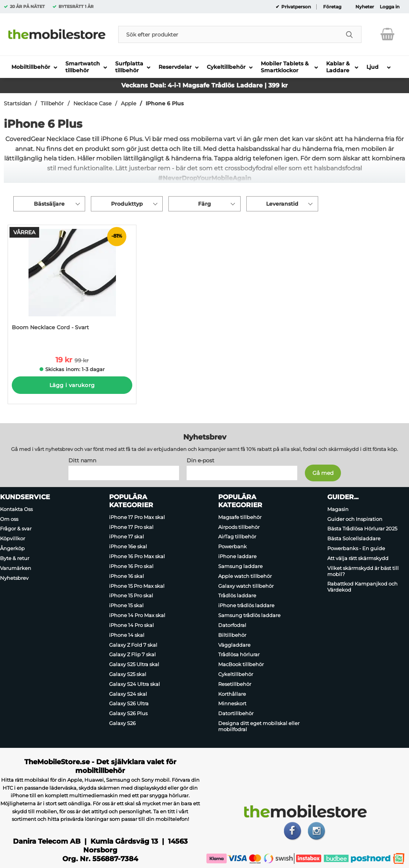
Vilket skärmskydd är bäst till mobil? (363, 571)
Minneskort (232, 704)
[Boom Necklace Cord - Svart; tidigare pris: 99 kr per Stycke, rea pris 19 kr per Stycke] (72, 285)
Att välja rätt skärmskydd (358, 558)
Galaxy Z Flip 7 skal (132, 654)
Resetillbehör (235, 684)
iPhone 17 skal (127, 537)
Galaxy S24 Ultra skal (135, 684)
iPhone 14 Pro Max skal (137, 615)
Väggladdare (234, 645)
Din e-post (201, 460)
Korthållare (232, 694)
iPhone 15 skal (126, 605)
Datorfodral (232, 625)
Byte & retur (15, 558)
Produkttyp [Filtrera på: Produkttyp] (127, 204)
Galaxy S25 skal (128, 674)
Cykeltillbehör (236, 674)
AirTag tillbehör (237, 537)
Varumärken (16, 568)
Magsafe (197, 85)
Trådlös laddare (237, 595)
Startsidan (17, 103)
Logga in (390, 7)
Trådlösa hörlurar (239, 654)
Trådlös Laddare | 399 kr (250, 85)
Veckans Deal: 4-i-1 (152, 85)
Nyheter (365, 7)
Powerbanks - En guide (356, 548)
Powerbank (232, 546)
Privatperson (296, 7)
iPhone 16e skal (128, 546)
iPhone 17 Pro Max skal (137, 517)
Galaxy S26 (122, 723)
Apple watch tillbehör (245, 576)
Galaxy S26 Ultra (129, 704)
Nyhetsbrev (14, 578)
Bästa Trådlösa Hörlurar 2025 (362, 529)
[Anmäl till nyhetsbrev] (323, 473)
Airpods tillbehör (239, 527)
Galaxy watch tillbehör (246, 586)
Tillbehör (52, 103)
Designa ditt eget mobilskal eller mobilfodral (259, 726)
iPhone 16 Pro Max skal (137, 556)
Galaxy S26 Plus (128, 713)
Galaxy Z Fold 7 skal (133, 645)
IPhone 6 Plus (165, 103)
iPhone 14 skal (127, 635)
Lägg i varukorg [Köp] (72, 385)
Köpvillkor (13, 538)
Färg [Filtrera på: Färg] (204, 204)
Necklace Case (92, 103)
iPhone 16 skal (127, 576)
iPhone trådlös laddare (246, 605)
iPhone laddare (237, 556)
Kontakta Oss (16, 509)
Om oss (9, 519)
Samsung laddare (240, 566)
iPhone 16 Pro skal (131, 566)
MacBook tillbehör (241, 664)
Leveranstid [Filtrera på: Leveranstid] (282, 204)
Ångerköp (12, 548)
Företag (332, 7)
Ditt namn (82, 460)
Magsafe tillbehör (240, 517)
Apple (128, 103)
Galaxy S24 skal (128, 694)
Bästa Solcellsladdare (354, 538)
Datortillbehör (236, 713)
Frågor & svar (16, 529)
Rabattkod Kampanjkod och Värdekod (362, 587)
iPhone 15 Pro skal (131, 595)
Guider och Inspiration (355, 519)
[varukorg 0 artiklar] (388, 34)
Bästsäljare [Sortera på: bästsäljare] (49, 204)
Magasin (338, 509)
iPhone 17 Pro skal (131, 527)
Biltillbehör (232, 635)
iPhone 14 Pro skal (132, 625)
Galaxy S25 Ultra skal (134, 664)
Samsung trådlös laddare (249, 615)
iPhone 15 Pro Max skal (137, 586)
